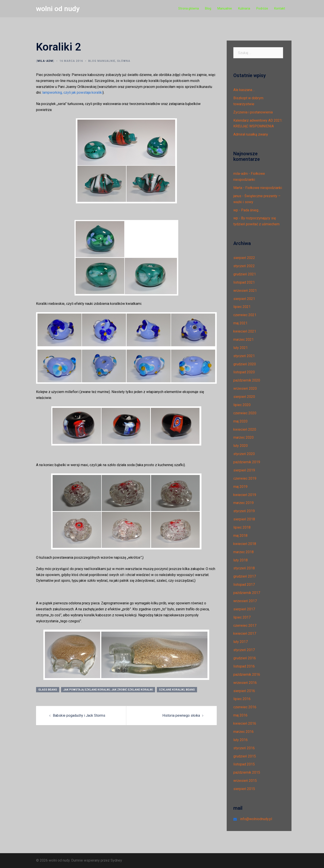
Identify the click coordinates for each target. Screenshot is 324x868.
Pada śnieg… (251, 210)
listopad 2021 (244, 282)
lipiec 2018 (242, 527)
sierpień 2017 (244, 609)
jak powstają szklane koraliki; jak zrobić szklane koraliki (108, 690)
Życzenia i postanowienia (253, 112)
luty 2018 (241, 560)
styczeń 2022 (244, 266)
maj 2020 (240, 421)
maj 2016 (240, 715)
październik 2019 (247, 462)
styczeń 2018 (244, 568)
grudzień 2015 (245, 756)
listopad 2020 (244, 372)
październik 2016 (247, 674)
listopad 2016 (244, 666)
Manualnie (225, 8)
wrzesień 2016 (245, 683)
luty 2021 (241, 348)
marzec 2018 (243, 552)
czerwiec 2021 (245, 315)
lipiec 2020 (242, 405)
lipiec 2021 (242, 307)
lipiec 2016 (242, 699)
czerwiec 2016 (245, 707)
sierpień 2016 (244, 691)
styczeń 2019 (244, 511)
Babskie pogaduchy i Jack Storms (79, 715)
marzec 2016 (243, 732)
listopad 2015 (244, 764)
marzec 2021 (243, 340)
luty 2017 (241, 642)
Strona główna (189, 8)
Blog (208, 8)
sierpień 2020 (244, 397)
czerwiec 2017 (245, 626)
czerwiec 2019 (245, 478)
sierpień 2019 (244, 470)
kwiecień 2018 (245, 544)
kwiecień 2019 (245, 495)
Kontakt (280, 8)
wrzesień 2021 (245, 291)
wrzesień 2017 (245, 601)
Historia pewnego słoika (181, 715)
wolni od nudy (58, 9)
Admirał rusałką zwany (251, 134)
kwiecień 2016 (245, 723)
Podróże (262, 8)
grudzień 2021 (245, 274)
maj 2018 (240, 536)
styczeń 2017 (244, 650)
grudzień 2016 (245, 658)
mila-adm (45, 61)
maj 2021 (240, 323)
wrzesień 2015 (245, 781)
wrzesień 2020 (245, 388)
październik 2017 (247, 593)
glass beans (48, 690)
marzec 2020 (243, 437)
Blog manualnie (102, 61)
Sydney (116, 860)
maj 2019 (240, 487)
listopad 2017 (244, 585)
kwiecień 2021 (245, 331)
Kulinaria (244, 8)
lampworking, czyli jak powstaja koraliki (72, 92)
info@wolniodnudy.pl (256, 819)
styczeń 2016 (244, 748)
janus (237, 196)
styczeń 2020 (244, 454)
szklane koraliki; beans (177, 690)
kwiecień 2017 (245, 633)
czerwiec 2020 (245, 413)
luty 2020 (241, 446)
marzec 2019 (243, 503)
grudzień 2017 (245, 576)
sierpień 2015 (244, 789)
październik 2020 (247, 380)
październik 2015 (247, 772)
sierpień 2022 (244, 258)
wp (236, 210)
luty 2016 (241, 740)
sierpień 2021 (244, 299)
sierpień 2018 (244, 519)
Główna (124, 61)
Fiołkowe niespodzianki (264, 188)
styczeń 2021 (244, 356)
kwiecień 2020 (245, 429)
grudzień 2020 (245, 364)
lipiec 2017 (242, 617)
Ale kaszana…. (244, 90)
